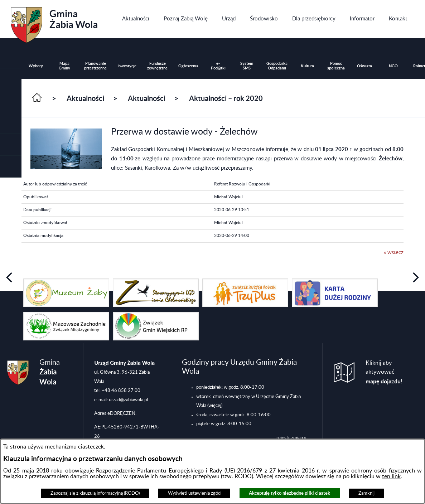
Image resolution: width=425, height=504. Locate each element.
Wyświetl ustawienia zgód (194, 493)
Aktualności (85, 98)
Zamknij (366, 493)
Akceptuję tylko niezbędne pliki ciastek (289, 493)
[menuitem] (136, 19)
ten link (391, 476)
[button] (11, 101)
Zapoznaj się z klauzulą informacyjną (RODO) (95, 493)
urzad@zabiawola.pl (128, 400)
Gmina (54, 23)
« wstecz (394, 253)
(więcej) (215, 406)
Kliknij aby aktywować (384, 372)
